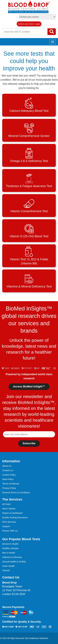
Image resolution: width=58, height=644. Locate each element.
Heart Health (8, 566)
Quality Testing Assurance (15, 517)
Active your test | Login (29, 24)
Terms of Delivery (11, 484)
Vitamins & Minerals (12, 557)
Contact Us (8, 470)
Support (6, 526)
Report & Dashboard (12, 513)
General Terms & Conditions (16, 492)
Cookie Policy (9, 475)
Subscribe (29, 443)
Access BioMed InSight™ (29, 387)
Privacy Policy (9, 488)
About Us (7, 466)
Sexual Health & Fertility (14, 562)
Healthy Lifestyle (10, 548)
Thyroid (6, 570)
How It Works (9, 509)
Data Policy (8, 479)
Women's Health (10, 544)
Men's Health (9, 553)
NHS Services (9, 522)
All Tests (6, 504)
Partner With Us (10, 531)
